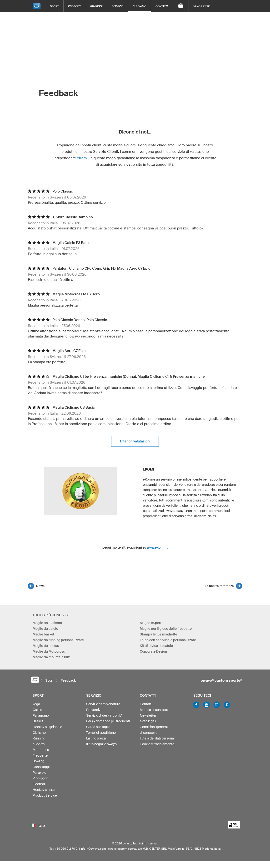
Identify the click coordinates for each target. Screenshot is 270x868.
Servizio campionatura (103, 704)
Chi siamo (139, 6)
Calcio (37, 710)
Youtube (206, 705)
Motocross (41, 750)
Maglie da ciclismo (47, 623)
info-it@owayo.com (93, 849)
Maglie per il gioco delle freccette (166, 629)
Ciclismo (39, 733)
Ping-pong (40, 778)
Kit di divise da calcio (156, 646)
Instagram (217, 705)
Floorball (39, 784)
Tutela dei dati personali (157, 738)
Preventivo (94, 710)
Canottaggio (42, 767)
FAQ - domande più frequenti (108, 721)
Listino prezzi (96, 738)
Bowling (38, 761)
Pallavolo (39, 773)
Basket (38, 721)
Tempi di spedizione (101, 733)
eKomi (82, 158)
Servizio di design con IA (104, 715)
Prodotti (74, 6)
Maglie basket (43, 634)
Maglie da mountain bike (52, 657)
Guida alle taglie (98, 727)
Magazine (202, 6)
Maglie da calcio (45, 629)
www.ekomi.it (157, 547)
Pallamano (41, 715)
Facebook (196, 705)
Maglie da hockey (46, 646)
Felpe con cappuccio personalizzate (168, 640)
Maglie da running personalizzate (58, 640)
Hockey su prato (45, 790)
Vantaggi (96, 6)
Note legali (148, 721)
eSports (39, 744)
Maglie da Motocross (49, 651)
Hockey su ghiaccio (47, 727)
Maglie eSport (151, 623)
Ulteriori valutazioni (135, 441)
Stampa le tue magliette (158, 634)
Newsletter (148, 715)
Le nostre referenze (219, 586)
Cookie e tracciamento (157, 744)
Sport (54, 6)
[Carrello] (181, 6)
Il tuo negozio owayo (101, 744)
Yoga (36, 704)
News (40, 586)
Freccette (40, 755)
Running (39, 738)
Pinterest (227, 705)
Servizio (117, 6)
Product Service (45, 795)
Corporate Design (153, 651)
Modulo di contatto (154, 710)
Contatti (162, 6)
